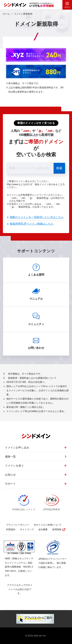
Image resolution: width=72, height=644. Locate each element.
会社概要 (43, 529)
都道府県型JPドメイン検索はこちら (32, 224)
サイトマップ (27, 529)
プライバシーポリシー (18, 525)
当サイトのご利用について (48, 525)
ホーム (6, 14)
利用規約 (11, 529)
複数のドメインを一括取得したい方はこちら (37, 217)
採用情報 (59, 530)
